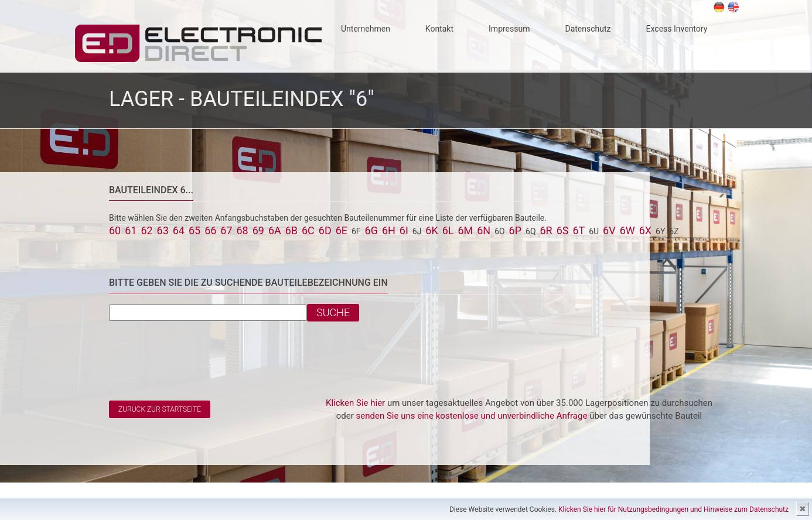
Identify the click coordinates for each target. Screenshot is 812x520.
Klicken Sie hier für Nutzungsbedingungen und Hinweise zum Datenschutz (673, 509)
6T (579, 230)
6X (645, 230)
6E (342, 230)
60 (115, 230)
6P (515, 230)
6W (627, 230)
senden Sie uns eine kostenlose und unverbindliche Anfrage (472, 416)
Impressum (509, 29)
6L (448, 230)
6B (291, 230)
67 (226, 230)
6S (563, 230)
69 (258, 230)
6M (465, 230)
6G (371, 230)
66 (210, 230)
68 (243, 230)
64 (179, 230)
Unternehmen (366, 29)
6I (404, 230)
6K (431, 230)
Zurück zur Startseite (160, 409)
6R (546, 230)
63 (163, 230)
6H (389, 230)
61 (131, 230)
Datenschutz (588, 29)
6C (308, 230)
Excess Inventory (677, 29)
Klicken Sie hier (355, 403)
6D (325, 230)
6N (484, 230)
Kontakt (439, 29)
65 (195, 230)
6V (609, 230)
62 (146, 230)
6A (275, 230)
